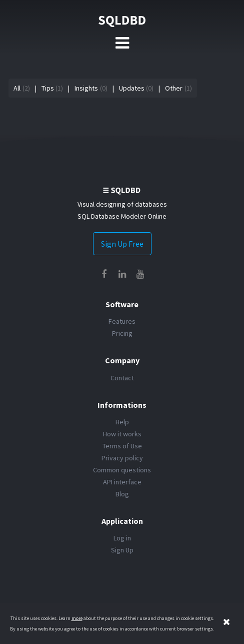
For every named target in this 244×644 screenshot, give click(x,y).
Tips (48, 88)
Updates (132, 88)
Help (122, 422)
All (17, 88)
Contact (122, 378)
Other (174, 88)
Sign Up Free (122, 244)
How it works (122, 434)
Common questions (122, 470)
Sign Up (122, 550)
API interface (122, 482)
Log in (122, 538)
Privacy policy (122, 458)
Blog (122, 494)
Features (122, 321)
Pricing (122, 333)
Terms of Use (122, 446)
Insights (86, 88)
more (77, 618)
